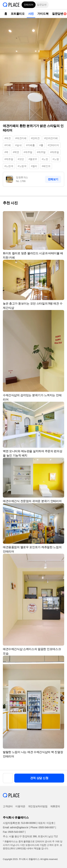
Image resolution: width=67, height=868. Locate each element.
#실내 (18, 145)
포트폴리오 (18, 14)
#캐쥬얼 (54, 152)
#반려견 (35, 138)
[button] (62, 5)
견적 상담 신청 (39, 778)
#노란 (45, 159)
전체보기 (53, 179)
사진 (31, 14)
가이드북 (43, 14)
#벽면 (16, 152)
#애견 (8, 138)
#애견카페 (21, 138)
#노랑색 (22, 166)
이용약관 (20, 806)
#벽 (6, 152)
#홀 (41, 145)
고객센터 (8, 806)
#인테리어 (53, 145)
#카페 (8, 145)
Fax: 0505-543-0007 (13, 832)
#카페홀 (30, 145)
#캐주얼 (28, 152)
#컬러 (34, 166)
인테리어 (29, 5)
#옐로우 (33, 159)
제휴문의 (55, 806)
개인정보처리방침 (38, 806)
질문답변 (42, 5)
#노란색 (9, 166)
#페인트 (46, 166)
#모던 (21, 159)
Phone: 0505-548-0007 (42, 827)
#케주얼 (41, 152)
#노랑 (56, 159)
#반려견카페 (51, 138)
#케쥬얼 (9, 159)
